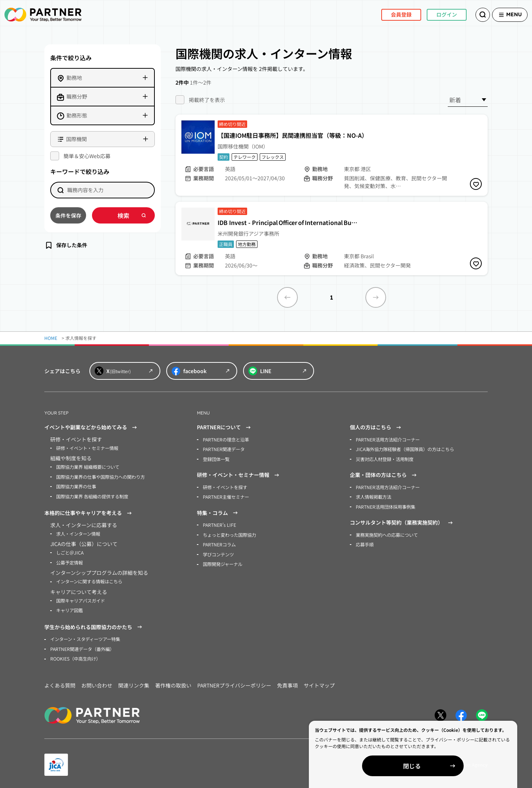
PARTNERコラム (219, 543)
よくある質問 (60, 683)
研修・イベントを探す (225, 486)
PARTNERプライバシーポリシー (234, 683)
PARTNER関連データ (224, 449)
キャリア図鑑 (69, 608)
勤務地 (74, 78)
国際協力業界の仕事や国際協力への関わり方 (100, 476)
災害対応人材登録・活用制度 (385, 459)
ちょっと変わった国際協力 (229, 534)
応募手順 (365, 543)
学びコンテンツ (218, 553)
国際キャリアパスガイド (81, 599)
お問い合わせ (97, 683)
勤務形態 (77, 115)
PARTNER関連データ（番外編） (82, 647)
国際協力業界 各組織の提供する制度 (92, 496)
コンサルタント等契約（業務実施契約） (402, 522)
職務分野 (77, 96)
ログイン (437, 14)
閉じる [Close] (447, 766)
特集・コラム (218, 512)
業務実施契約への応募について (387, 534)
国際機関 (76, 139)
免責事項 (287, 683)
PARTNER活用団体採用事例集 (386, 506)
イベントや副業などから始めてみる (92, 427)
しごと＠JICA (69, 551)
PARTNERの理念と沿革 (226, 439)
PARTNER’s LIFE (219, 524)
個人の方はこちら (376, 427)
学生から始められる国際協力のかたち (94, 625)
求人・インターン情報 (78, 533)
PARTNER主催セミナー (226, 496)
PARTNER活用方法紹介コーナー (388, 439)
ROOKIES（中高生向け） (75, 656)
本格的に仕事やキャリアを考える (89, 512)
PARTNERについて (225, 427)
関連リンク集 (134, 683)
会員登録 (392, 14)
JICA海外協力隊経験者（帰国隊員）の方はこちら (405, 449)
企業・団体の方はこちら (384, 474)
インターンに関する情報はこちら (89, 580)
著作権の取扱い (173, 683)
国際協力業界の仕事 (76, 486)
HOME (51, 338)
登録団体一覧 (216, 459)
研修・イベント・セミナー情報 (87, 448)
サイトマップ (319, 683)
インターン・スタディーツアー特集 (85, 637)
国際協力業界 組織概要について (88, 467)
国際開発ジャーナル (223, 562)
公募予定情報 (69, 561)
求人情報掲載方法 (374, 496)
